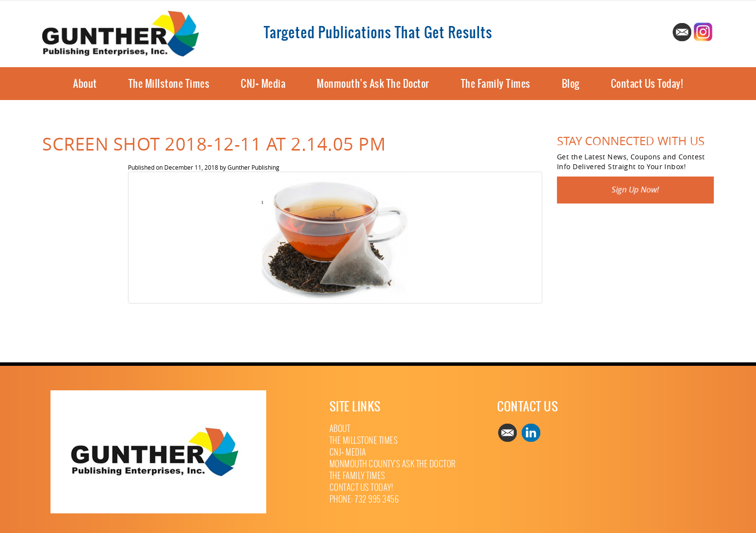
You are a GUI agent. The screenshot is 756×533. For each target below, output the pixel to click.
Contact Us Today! (647, 84)
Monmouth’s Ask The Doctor (373, 84)
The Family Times (496, 84)
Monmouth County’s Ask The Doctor (393, 464)
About (85, 84)
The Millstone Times (169, 84)
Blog (571, 84)
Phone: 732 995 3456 (364, 499)
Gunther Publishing (253, 167)
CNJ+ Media (263, 84)
